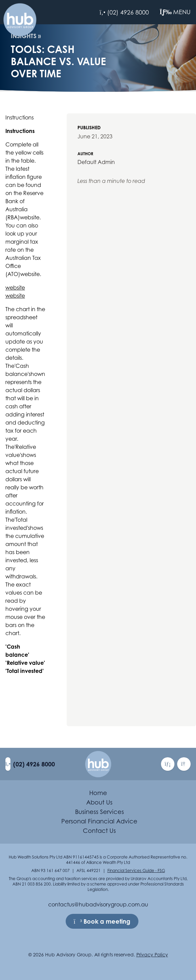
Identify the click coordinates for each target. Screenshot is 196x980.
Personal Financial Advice (99, 821)
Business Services (100, 812)
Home (98, 793)
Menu (175, 12)
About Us (99, 802)
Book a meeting (102, 921)
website (15, 288)
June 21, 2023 (95, 136)
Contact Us (99, 831)
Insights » (26, 36)
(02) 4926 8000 (34, 764)
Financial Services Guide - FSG (136, 870)
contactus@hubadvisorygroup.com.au (98, 904)
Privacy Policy (152, 955)
